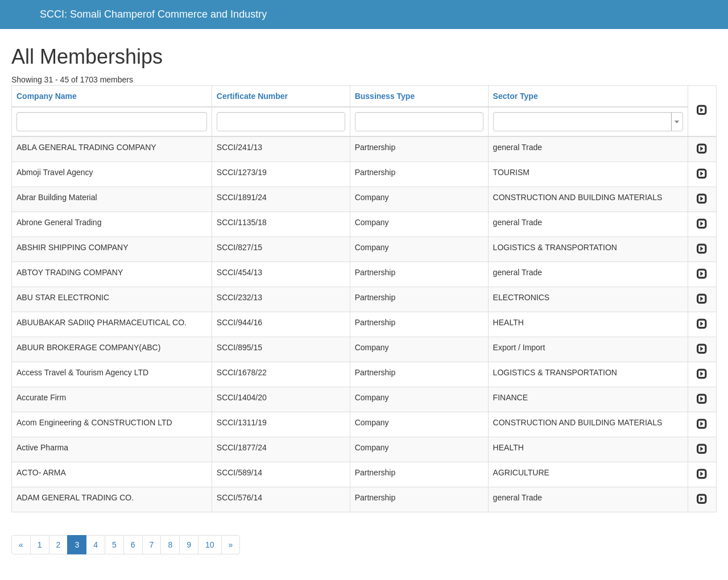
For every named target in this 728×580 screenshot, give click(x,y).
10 (210, 545)
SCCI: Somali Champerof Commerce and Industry (153, 14)
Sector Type (516, 96)
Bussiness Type (385, 96)
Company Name (47, 96)
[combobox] (588, 122)
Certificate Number (252, 96)
